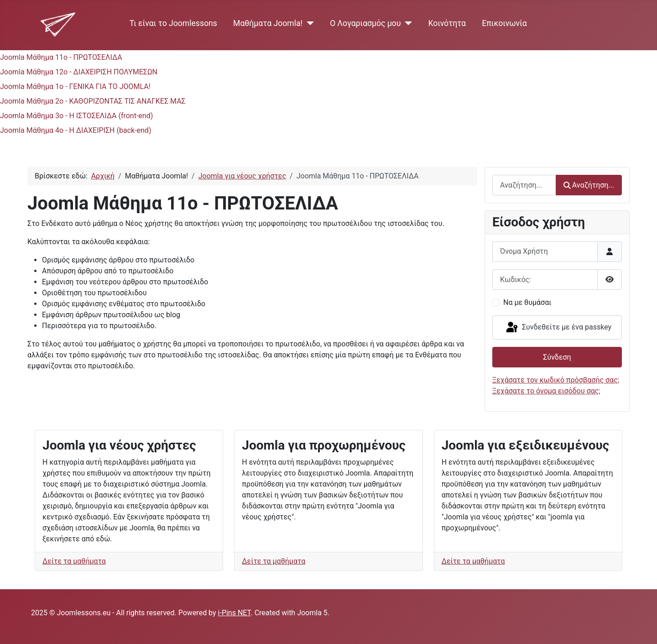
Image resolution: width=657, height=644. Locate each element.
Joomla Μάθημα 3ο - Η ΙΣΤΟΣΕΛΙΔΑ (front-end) (76, 116)
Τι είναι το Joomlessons (173, 23)
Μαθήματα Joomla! (268, 23)
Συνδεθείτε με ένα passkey (558, 328)
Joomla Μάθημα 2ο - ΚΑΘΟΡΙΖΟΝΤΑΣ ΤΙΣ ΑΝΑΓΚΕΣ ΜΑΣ (93, 101)
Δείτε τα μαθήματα (74, 561)
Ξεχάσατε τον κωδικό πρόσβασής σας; (556, 380)
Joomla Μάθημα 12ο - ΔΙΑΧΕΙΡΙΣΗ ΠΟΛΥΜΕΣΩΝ (79, 72)
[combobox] (524, 185)
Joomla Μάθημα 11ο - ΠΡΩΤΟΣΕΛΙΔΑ (61, 57)
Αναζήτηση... (589, 185)
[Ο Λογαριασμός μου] (407, 24)
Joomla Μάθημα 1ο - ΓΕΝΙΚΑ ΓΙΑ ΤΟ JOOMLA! (75, 86)
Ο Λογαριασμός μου (365, 23)
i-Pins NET (235, 613)
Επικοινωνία (504, 23)
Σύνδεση (557, 357)
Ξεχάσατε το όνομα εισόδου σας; (546, 391)
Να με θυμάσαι (527, 302)
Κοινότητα (447, 23)
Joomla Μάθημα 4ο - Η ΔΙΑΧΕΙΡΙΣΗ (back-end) (76, 130)
